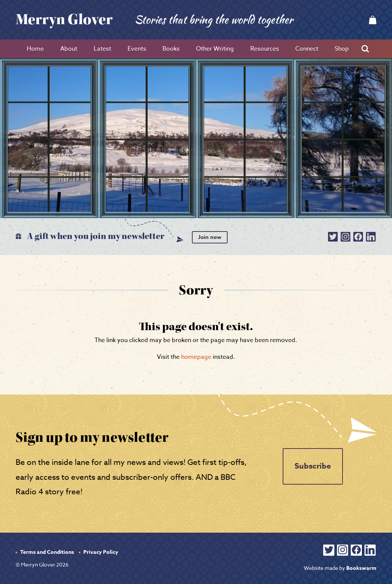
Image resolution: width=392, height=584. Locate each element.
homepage (196, 357)
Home (35, 49)
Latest (102, 49)
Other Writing (215, 49)
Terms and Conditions (47, 552)
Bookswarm (361, 568)
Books (171, 49)
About (69, 49)
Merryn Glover (64, 20)
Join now (210, 237)
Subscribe (313, 466)
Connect (307, 49)
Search (367, 49)
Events (137, 49)
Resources (265, 49)
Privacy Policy (101, 552)
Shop (342, 49)
